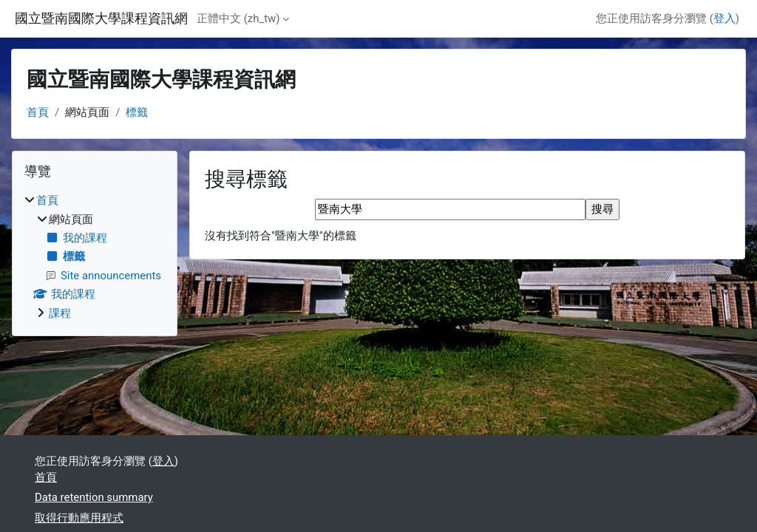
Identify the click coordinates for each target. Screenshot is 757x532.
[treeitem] (95, 257)
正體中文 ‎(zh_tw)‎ (238, 18)
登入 (724, 18)
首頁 (38, 112)
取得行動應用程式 (79, 518)
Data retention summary (94, 497)
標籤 (137, 112)
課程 (60, 313)
